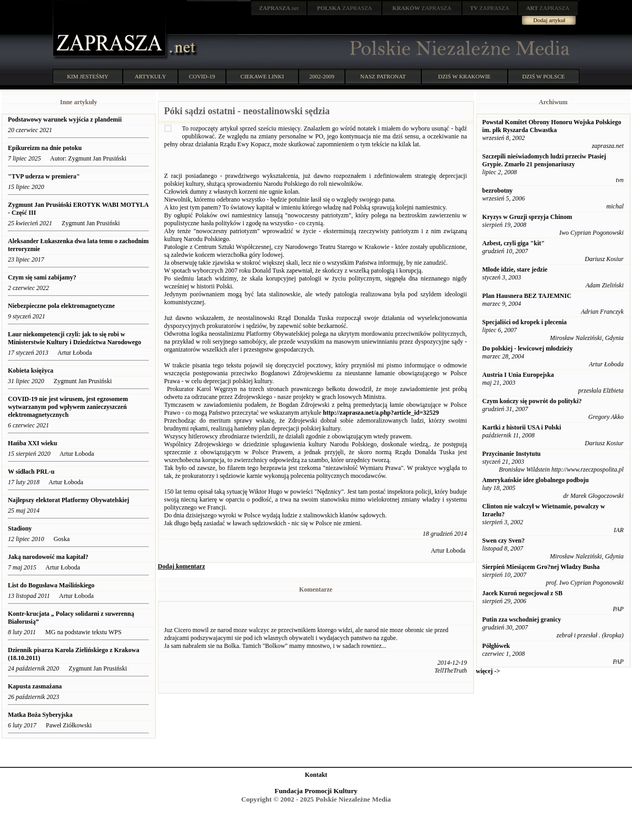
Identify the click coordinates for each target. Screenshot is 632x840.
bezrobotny (498, 191)
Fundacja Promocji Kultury (316, 791)
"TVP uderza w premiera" (44, 176)
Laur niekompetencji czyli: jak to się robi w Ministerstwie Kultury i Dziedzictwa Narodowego (75, 338)
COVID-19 (202, 76)
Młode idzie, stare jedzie (515, 269)
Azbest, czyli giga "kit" (514, 243)
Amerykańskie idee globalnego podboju (536, 480)
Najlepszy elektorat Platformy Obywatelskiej (68, 500)
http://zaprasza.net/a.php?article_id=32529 (381, 413)
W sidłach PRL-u (31, 472)
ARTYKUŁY (151, 76)
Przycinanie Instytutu (512, 454)
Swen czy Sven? (504, 541)
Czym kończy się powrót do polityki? (532, 401)
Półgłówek (496, 646)
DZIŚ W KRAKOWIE (465, 76)
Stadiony (20, 528)
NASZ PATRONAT (383, 76)
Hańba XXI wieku (32, 443)
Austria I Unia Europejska (518, 375)
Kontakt (316, 775)
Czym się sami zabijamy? (42, 277)
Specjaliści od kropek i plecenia (525, 322)
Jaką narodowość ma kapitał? (48, 557)
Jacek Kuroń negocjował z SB (522, 593)
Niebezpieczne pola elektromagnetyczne (61, 306)
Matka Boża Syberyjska (40, 715)
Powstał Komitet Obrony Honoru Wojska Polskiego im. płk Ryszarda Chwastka (552, 126)
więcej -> (488, 671)
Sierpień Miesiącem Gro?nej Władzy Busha (541, 567)
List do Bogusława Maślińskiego (51, 585)
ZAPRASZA (345, 8)
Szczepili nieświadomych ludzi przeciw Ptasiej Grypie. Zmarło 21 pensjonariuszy (544, 160)
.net (279, 8)
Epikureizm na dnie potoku (45, 148)
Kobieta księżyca (31, 371)
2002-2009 (322, 76)
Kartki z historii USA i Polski (522, 427)
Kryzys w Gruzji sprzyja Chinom (527, 217)
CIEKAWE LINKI (263, 76)
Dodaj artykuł (550, 20)
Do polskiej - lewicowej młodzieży (528, 348)
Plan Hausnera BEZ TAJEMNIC (527, 296)
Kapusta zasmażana (35, 686)
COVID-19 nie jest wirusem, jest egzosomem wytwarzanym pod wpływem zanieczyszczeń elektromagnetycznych (68, 407)
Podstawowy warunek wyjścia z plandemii (65, 119)
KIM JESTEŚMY (88, 76)
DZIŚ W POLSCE (543, 76)
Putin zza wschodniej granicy (522, 619)
